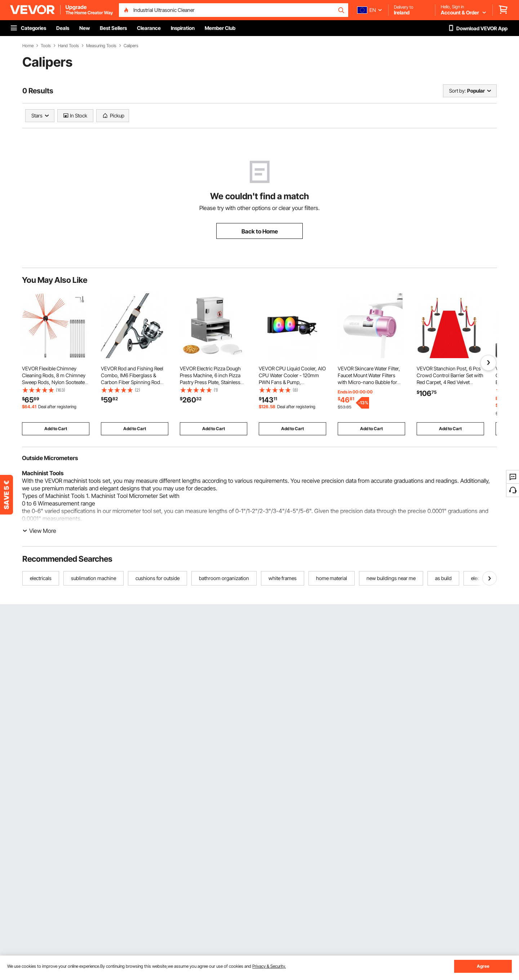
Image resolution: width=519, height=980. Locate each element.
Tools (46, 46)
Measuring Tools (101, 46)
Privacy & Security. (269, 966)
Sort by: (457, 91)
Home (28, 46)
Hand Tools (68, 46)
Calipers (131, 46)
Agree (483, 966)
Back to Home (260, 231)
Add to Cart (56, 429)
